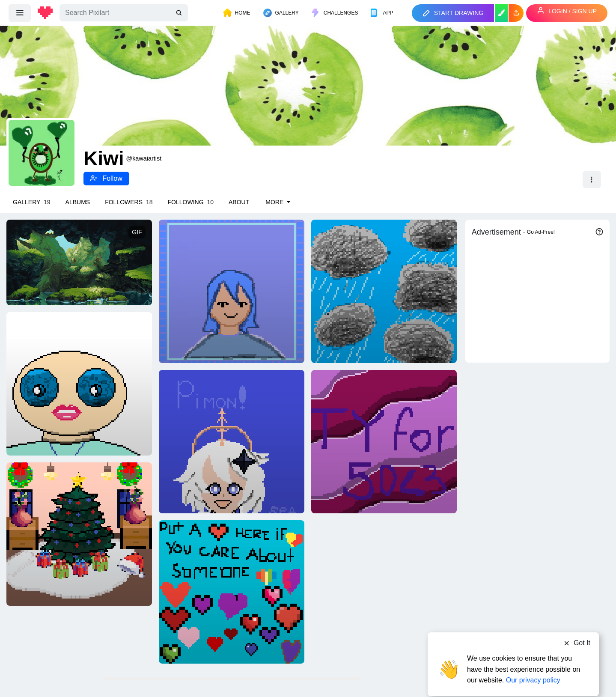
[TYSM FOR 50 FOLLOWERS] (384, 441)
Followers (129, 202)
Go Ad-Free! (541, 232)
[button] (516, 13)
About (239, 202)
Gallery (32, 202)
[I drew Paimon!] (232, 441)
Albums (78, 202)
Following (191, 202)
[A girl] (232, 291)
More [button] (275, 202)
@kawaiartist (144, 158)
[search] (180, 13)
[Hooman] (79, 384)
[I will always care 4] (232, 592)
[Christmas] (79, 534)
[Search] (124, 13)
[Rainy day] (384, 291)
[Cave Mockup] (79, 262)
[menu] (20, 13)
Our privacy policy (533, 664)
